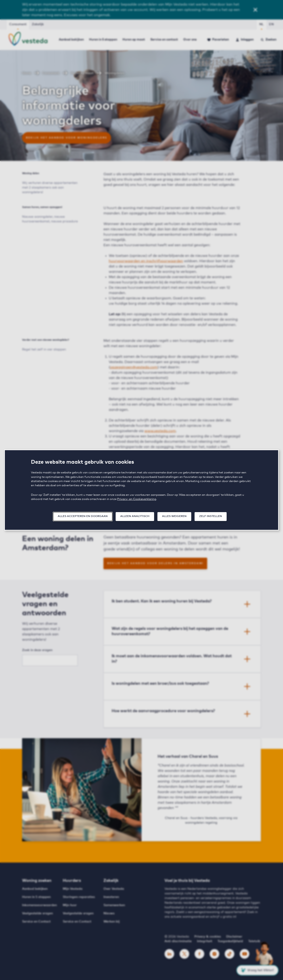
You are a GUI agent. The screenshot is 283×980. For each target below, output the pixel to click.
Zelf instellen (211, 516)
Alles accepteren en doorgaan (83, 516)
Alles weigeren (174, 516)
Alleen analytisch (135, 516)
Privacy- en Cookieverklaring (137, 499)
